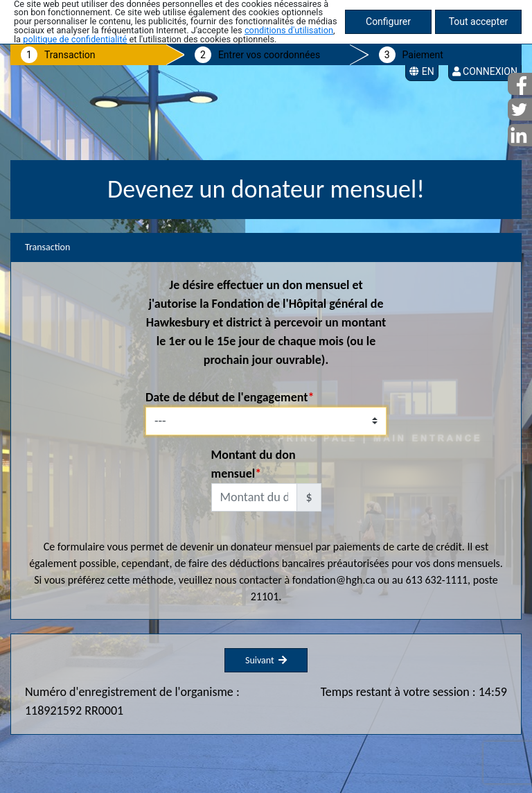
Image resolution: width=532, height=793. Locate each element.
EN (422, 71)
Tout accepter (479, 21)
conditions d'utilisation (289, 30)
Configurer (388, 21)
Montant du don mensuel (254, 464)
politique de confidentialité (75, 39)
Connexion (485, 71)
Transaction (70, 55)
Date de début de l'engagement (227, 397)
